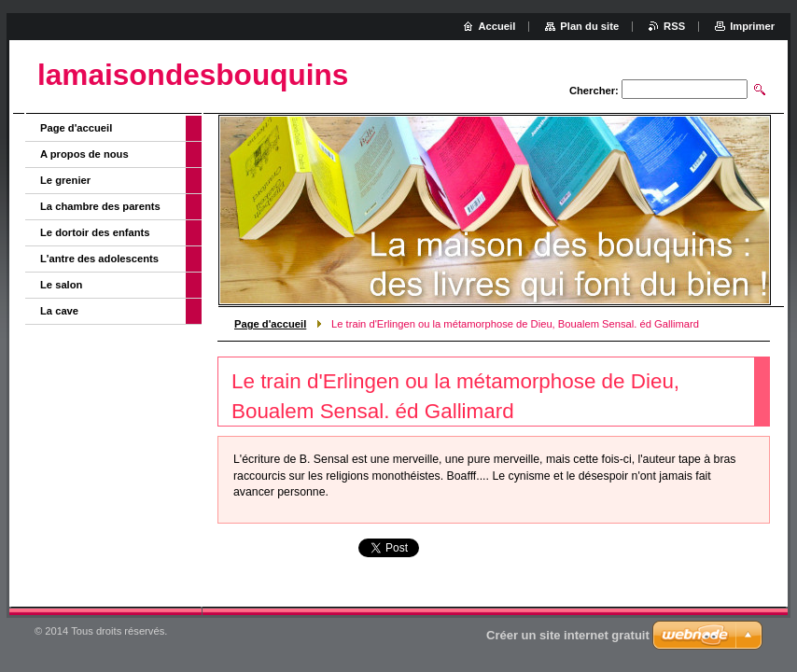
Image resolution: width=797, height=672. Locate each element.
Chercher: (594, 91)
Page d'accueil (270, 324)
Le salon (61, 285)
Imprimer (752, 26)
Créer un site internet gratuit (568, 635)
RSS (674, 26)
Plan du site (589, 26)
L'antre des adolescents (99, 259)
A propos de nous (84, 154)
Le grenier (65, 180)
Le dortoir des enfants (95, 232)
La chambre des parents (100, 206)
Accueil (497, 26)
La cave (59, 311)
